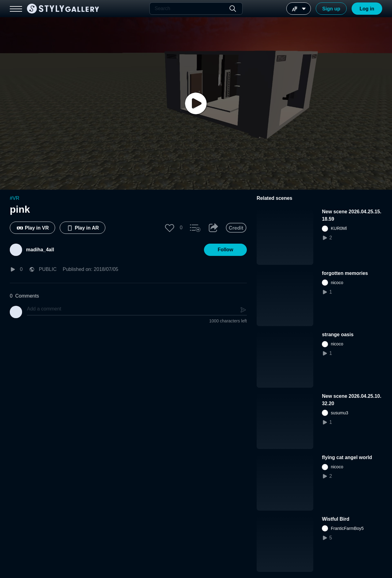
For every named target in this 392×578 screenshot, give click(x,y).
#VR (15, 198)
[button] (170, 228)
